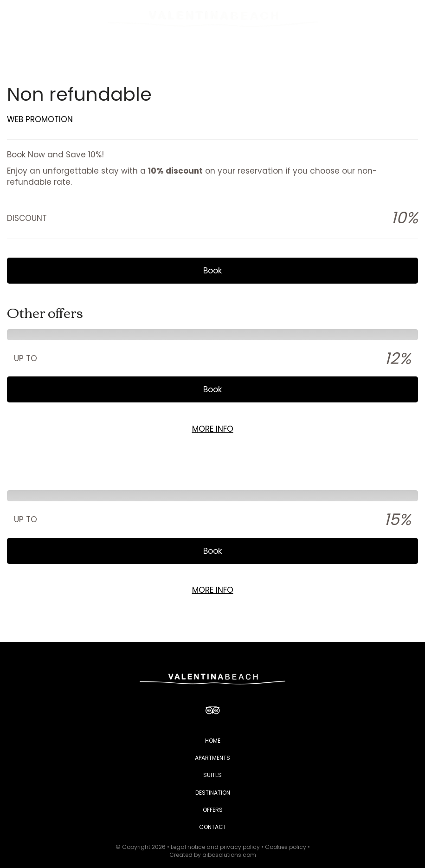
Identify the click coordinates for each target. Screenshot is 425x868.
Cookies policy (286, 847)
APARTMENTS (212, 758)
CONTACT (213, 827)
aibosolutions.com (229, 855)
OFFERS (213, 810)
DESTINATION (213, 793)
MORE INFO (213, 429)
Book (212, 271)
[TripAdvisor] (213, 710)
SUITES (212, 775)
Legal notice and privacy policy (215, 847)
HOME (213, 741)
